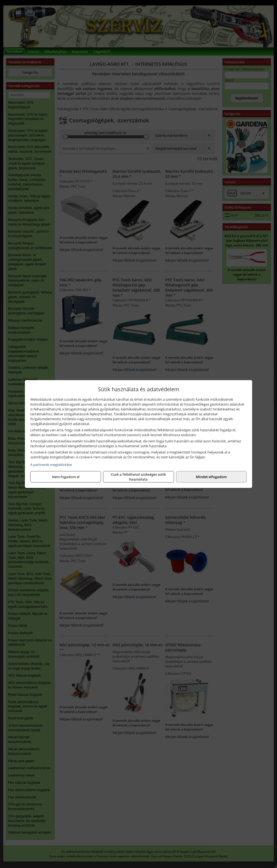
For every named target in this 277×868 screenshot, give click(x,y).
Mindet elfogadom (211, 477)
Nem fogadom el (66, 477)
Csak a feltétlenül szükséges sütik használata (138, 477)
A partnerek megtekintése (51, 465)
